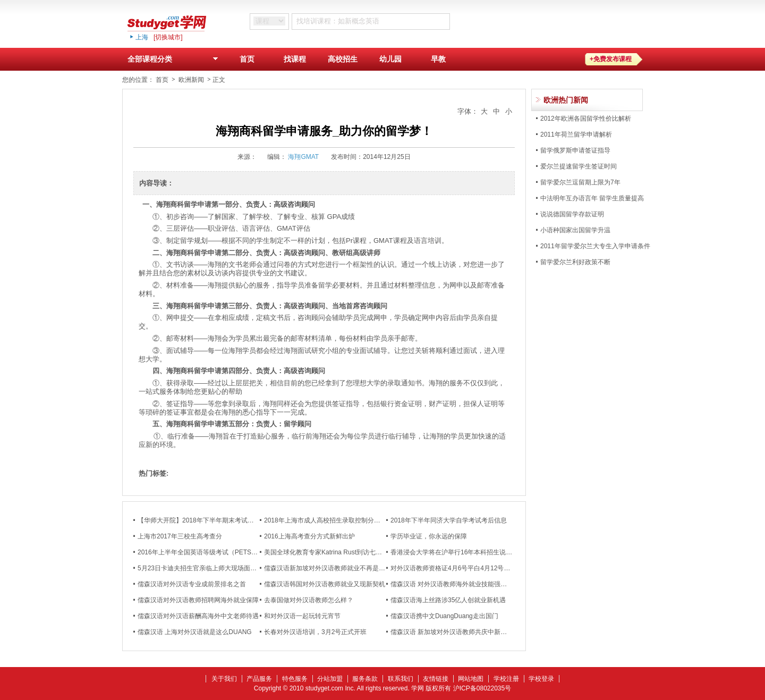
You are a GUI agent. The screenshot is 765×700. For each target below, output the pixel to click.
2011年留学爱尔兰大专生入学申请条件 (595, 246)
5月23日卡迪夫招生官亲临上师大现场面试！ (200, 568)
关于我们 (224, 679)
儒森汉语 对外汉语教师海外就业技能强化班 (452, 584)
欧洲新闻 (191, 80)
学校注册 (506, 679)
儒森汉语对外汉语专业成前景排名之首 (192, 584)
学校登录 (541, 679)
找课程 (295, 59)
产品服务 (259, 679)
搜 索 (480, 21)
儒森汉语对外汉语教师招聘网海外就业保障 (198, 600)
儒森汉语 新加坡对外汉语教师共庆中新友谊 (452, 632)
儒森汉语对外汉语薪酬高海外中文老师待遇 (198, 616)
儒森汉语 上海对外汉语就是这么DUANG (195, 632)
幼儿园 (390, 59)
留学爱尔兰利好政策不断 (575, 262)
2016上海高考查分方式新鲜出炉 (309, 536)
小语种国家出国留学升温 (575, 230)
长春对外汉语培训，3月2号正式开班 (315, 632)
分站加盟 (330, 679)
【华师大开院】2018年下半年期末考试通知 (199, 520)
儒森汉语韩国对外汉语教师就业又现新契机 (325, 584)
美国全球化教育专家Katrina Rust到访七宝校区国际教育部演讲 (352, 552)
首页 (247, 59)
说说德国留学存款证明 (572, 214)
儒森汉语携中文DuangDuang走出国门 (444, 616)
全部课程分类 (175, 61)
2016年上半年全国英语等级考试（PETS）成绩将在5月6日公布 (227, 552)
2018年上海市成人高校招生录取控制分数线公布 (332, 520)
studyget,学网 (175, 23)
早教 (438, 59)
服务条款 (365, 679)
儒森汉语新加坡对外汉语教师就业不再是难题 (328, 568)
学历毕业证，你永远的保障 (429, 536)
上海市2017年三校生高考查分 (180, 536)
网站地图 (471, 679)
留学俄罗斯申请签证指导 (575, 150)
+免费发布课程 (611, 59)
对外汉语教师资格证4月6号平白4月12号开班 (453, 568)
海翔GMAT (303, 157)
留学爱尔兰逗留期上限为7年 (580, 182)
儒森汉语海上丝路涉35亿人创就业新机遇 (448, 600)
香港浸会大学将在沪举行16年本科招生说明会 (454, 552)
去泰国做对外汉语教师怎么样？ (309, 600)
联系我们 (401, 679)
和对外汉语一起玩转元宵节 (302, 616)
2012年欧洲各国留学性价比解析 (586, 119)
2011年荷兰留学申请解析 (576, 134)
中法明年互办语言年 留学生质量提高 (592, 198)
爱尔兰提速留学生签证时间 (579, 166)
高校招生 (343, 59)
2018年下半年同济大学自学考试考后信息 (449, 520)
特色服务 (295, 679)
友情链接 (436, 679)
